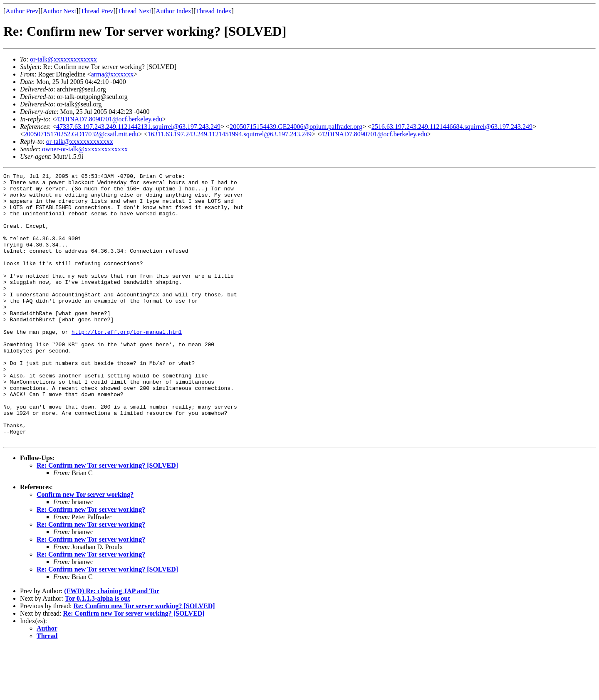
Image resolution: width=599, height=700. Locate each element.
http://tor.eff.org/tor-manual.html (127, 364)
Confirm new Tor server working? (85, 548)
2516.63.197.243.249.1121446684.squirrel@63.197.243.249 (452, 127)
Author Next (59, 11)
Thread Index (214, 11)
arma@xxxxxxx (113, 74)
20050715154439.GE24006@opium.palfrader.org (296, 127)
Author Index (173, 11)
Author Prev (22, 11)
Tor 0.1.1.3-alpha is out (97, 652)
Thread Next (134, 11)
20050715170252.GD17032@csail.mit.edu (81, 134)
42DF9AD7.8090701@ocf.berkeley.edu (109, 119)
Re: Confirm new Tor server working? (91, 563)
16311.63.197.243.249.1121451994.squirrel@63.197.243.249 (230, 134)
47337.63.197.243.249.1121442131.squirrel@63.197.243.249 (138, 127)
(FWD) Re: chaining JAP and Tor (112, 645)
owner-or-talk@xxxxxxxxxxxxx (85, 149)
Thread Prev (97, 11)
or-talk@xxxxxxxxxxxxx (63, 59)
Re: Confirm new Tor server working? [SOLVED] (107, 519)
